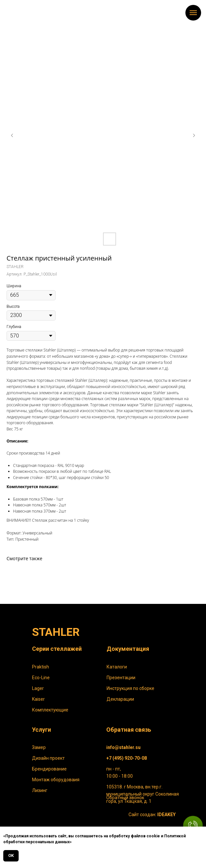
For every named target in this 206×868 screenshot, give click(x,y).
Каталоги (117, 667)
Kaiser (38, 699)
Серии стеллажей (57, 649)
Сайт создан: (152, 815)
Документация (128, 649)
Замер (39, 747)
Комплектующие (50, 710)
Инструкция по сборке (130, 688)
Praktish (41, 667)
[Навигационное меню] (193, 13)
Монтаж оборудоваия (56, 780)
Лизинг (40, 790)
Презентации (121, 678)
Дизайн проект (48, 758)
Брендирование (49, 769)
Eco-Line (41, 678)
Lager (38, 688)
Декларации (120, 699)
